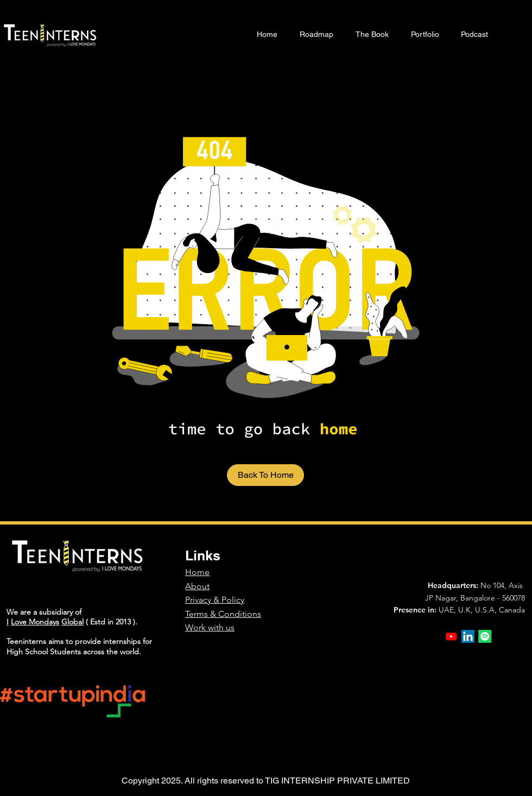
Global (72, 622)
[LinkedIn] (468, 636)
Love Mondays (35, 622)
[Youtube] (451, 636)
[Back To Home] (265, 475)
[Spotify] (485, 636)
